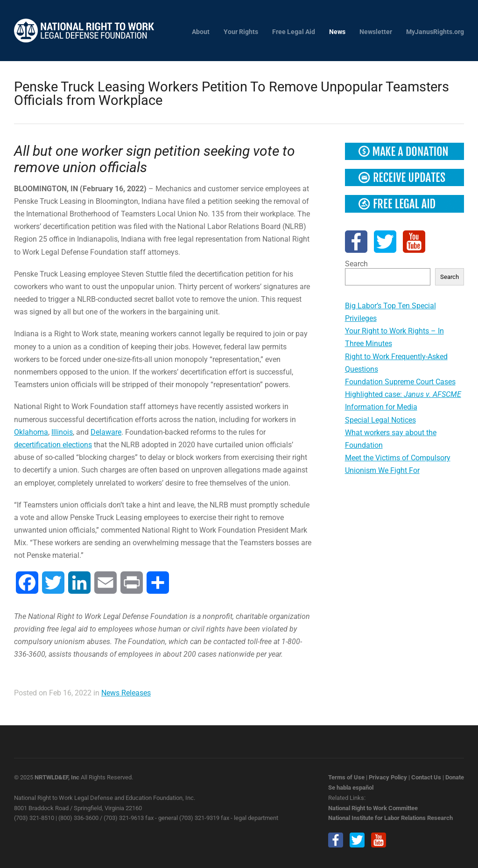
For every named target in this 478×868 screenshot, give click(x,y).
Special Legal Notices (380, 420)
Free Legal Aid (294, 32)
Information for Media (381, 407)
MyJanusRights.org (435, 32)
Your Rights (241, 32)
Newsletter (376, 32)
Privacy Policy (388, 777)
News (337, 32)
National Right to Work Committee (373, 808)
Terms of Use (346, 777)
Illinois (62, 432)
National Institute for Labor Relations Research (390, 818)
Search (356, 264)
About (201, 32)
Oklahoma (31, 432)
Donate (455, 777)
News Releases (126, 693)
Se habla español (351, 788)
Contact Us (426, 777)
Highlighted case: (403, 394)
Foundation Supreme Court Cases (400, 382)
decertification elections (53, 445)
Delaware (106, 432)
